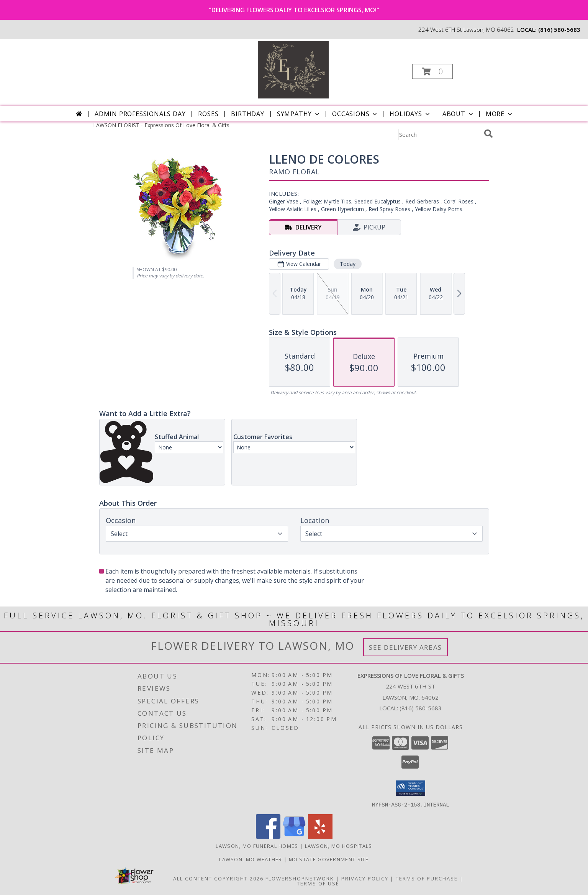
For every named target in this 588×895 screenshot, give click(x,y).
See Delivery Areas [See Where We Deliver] (405, 647)
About (459, 114)
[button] (432, 71)
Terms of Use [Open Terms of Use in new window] (318, 883)
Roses (208, 114)
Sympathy (299, 114)
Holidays (410, 114)
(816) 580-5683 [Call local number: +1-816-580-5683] (559, 30)
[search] (488, 134)
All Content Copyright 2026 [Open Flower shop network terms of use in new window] (218, 878)
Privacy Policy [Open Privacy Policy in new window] (365, 878)
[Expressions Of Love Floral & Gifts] (293, 69)
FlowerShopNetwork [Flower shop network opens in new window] (300, 878)
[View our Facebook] (268, 836)
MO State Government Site (329, 859)
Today (347, 264)
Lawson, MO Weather (251, 859)
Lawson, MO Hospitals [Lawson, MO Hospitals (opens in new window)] (339, 846)
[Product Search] (439, 134)
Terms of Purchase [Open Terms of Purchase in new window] (427, 878)
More (500, 114)
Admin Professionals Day (140, 114)
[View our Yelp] (320, 836)
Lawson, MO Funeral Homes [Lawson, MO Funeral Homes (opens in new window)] (257, 846)
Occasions (355, 114)
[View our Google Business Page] (294, 836)
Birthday (247, 114)
